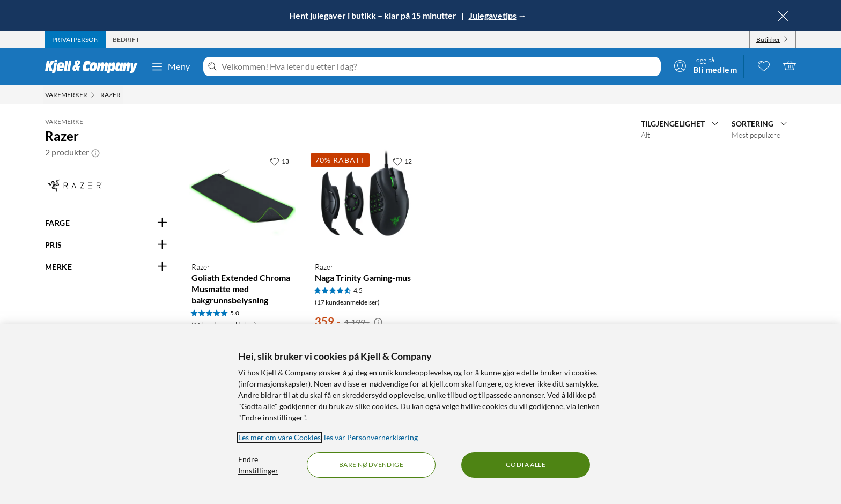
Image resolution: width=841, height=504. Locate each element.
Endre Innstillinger (258, 465)
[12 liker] (402, 161)
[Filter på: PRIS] (106, 245)
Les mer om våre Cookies (279, 437)
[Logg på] (705, 65)
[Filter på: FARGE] (106, 223)
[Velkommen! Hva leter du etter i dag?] (439, 66)
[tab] (75, 40)
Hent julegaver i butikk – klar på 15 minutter (374, 15)
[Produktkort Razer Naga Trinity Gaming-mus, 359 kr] (366, 202)
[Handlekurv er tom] (790, 65)
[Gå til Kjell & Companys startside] (95, 66)
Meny (171, 66)
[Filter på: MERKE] (106, 267)
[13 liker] (279, 161)
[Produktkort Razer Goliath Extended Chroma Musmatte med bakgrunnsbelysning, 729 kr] (242, 202)
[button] (95, 152)
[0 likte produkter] (764, 65)
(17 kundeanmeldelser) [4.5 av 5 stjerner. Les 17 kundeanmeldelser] (347, 302)
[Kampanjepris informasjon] (378, 322)
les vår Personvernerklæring (371, 437)
